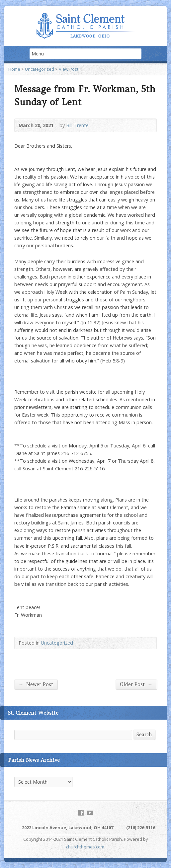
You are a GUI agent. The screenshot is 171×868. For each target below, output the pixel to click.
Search (144, 735)
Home (14, 69)
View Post (69, 69)
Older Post (136, 684)
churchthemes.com (85, 847)
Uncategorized (40, 69)
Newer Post (36, 684)
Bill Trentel (78, 125)
